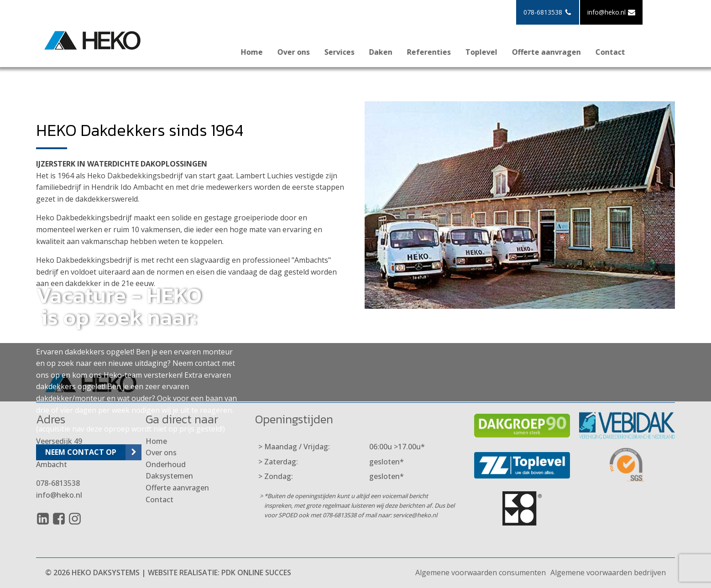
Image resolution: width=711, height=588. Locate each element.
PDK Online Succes (256, 572)
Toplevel (491, 52)
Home (262, 52)
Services (350, 52)
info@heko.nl (59, 495)
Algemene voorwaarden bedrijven (608, 572)
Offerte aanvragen (557, 52)
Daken (391, 52)
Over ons (304, 52)
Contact (620, 52)
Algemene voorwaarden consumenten (481, 572)
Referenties (439, 52)
